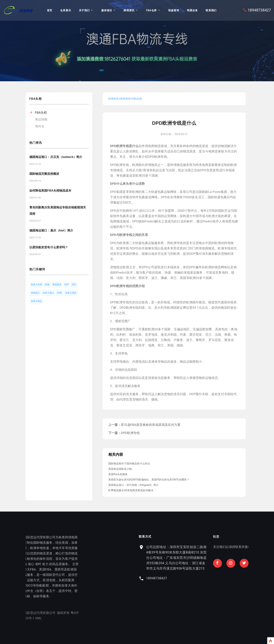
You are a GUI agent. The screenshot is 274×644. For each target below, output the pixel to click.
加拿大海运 (36, 301)
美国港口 (35, 293)
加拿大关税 (36, 284)
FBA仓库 (151, 10)
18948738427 (259, 10)
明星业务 (192, 10)
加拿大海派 (71, 293)
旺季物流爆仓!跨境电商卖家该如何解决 (131, 490)
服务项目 (107, 10)
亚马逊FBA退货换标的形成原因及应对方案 (151, 425)
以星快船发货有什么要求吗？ (49, 247)
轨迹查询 (174, 10)
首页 (50, 10)
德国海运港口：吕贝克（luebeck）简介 (56, 157)
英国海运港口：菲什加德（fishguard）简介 (133, 485)
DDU (74, 284)
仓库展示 (65, 10)
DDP (67, 284)
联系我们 (211, 10)
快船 (47, 284)
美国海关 (57, 284)
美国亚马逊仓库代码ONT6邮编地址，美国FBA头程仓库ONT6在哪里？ (149, 480)
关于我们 (84, 10)
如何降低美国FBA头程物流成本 (50, 191)
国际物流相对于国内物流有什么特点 (129, 464)
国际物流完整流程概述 (44, 174)
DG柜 (60, 293)
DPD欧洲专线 (130, 433)
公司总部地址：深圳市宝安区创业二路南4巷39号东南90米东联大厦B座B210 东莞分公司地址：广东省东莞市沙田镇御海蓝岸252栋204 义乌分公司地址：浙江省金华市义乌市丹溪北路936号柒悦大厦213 (215, 558)
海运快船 (41, 119)
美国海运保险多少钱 (120, 469)
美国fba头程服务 (118, 474)
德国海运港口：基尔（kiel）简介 (51, 230)
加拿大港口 (48, 293)
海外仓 (40, 126)
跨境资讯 (129, 10)
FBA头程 (41, 113)
